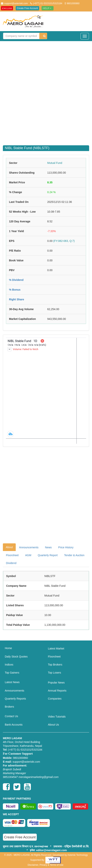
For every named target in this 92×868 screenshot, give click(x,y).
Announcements (29, 547)
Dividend (11, 563)
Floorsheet (12, 555)
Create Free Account (27, 8)
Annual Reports (57, 691)
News (48, 547)
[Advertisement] (46, 91)
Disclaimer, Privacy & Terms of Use (46, 865)
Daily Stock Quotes (16, 657)
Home (8, 648)
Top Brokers (55, 665)
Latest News (12, 682)
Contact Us (11, 716)
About (9, 547)
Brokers (9, 707)
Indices (9, 665)
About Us (53, 725)
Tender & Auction (74, 555)
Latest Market (56, 649)
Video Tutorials (57, 717)
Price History (66, 547)
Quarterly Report (48, 555)
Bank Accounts (14, 725)
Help (48, 8)
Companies (55, 699)
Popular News (56, 683)
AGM (28, 555)
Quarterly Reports (15, 699)
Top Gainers (12, 673)
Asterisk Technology (78, 855)
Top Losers (54, 673)
